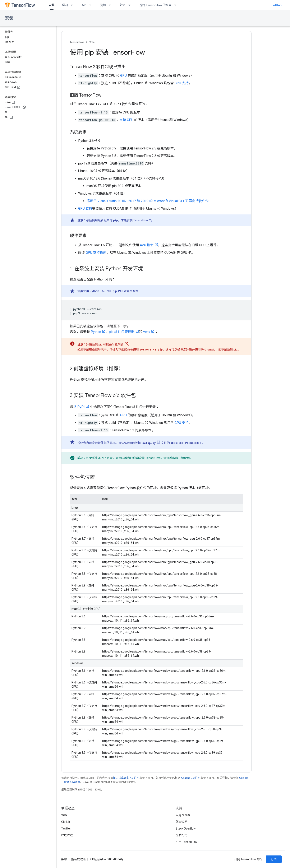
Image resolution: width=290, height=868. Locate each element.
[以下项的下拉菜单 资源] (111, 5)
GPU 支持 (182, 83)
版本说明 (181, 822)
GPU (123, 76)
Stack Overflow (186, 828)
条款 (64, 859)
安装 (9, 18)
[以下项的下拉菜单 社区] (131, 5)
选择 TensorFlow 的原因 (155, 5)
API (84, 5)
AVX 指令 (147, 245)
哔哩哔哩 (67, 835)
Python (96, 332)
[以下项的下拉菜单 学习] (73, 5)
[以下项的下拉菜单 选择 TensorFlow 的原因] (176, 5)
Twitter (66, 828)
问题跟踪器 (183, 815)
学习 (65, 5)
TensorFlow (77, 42)
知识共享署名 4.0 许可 (126, 778)
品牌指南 (181, 835)
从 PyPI (79, 407)
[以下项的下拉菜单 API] (91, 5)
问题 (121, 344)
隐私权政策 (78, 859)
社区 (123, 5)
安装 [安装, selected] (52, 5)
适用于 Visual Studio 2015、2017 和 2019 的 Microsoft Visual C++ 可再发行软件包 (148, 201)
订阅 (274, 859)
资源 (103, 5)
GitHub (277, 5)
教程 (175, 458)
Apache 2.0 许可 (191, 778)
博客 (64, 815)
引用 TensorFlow (187, 842)
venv (147, 332)
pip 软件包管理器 (122, 332)
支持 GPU (126, 120)
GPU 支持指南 (96, 253)
